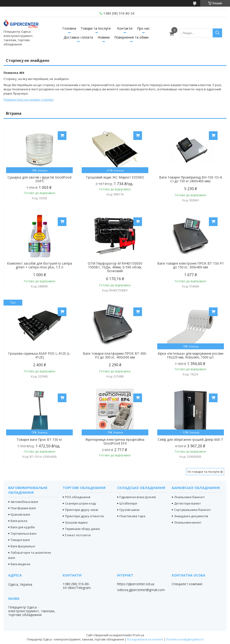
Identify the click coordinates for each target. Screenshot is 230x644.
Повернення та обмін (131, 37)
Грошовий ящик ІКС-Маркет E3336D (115, 177)
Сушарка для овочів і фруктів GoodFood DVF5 (39, 179)
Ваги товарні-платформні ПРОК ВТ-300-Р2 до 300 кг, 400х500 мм (115, 355)
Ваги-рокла (19, 521)
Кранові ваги (20, 514)
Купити (62, 136)
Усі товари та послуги (203, 472)
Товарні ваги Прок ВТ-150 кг (39, 440)
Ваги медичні (20, 564)
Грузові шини (129, 510)
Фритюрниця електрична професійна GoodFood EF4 (115, 441)
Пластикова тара (132, 516)
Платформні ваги (23, 508)
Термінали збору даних (82, 529)
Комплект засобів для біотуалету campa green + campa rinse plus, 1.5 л (40, 265)
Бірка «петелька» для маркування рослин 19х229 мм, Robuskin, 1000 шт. (191, 355)
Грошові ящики (76, 522)
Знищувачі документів (191, 516)
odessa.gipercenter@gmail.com (141, 590)
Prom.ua (138, 635)
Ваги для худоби (23, 527)
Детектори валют (188, 503)
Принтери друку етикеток (85, 516)
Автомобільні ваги (24, 502)
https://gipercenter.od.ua (136, 584)
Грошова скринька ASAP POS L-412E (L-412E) (40, 355)
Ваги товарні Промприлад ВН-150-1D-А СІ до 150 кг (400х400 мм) (191, 179)
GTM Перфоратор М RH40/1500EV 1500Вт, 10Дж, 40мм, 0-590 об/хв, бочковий (115, 267)
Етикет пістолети (78, 535)
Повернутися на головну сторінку (29, 99)
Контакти (125, 28)
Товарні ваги (20, 540)
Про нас (143, 28)
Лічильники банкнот (190, 497)
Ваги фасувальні (23, 546)
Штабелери (128, 503)
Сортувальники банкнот (193, 510)
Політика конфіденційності (185, 639)
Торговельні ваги (23, 533)
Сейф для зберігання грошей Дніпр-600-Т (190, 440)
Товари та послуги (96, 28)
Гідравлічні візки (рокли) (138, 497)
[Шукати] (217, 33)
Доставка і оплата (78, 37)
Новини (104, 37)
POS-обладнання (78, 497)
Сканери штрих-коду (81, 503)
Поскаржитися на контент (145, 639)
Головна (69, 28)
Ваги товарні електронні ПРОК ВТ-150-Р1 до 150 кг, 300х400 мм (191, 265)
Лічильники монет (188, 522)
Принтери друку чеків (82, 510)
